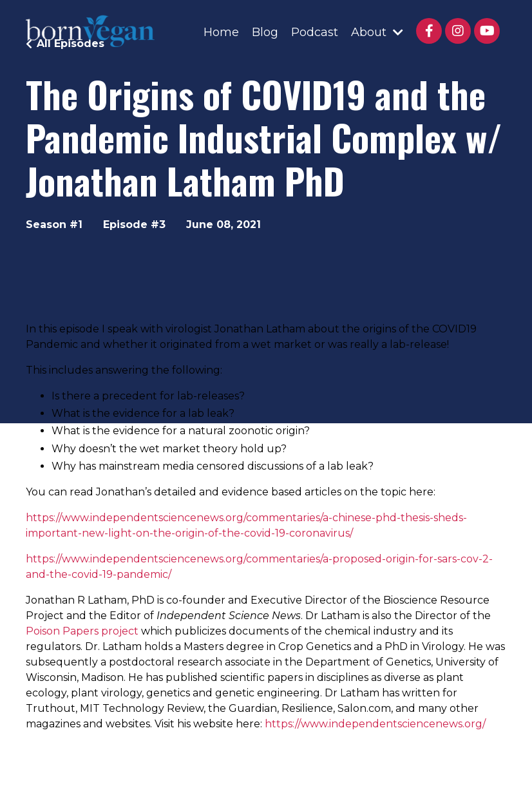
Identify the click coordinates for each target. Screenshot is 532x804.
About (377, 32)
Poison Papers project (82, 631)
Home (221, 32)
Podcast (315, 32)
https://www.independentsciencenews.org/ (375, 724)
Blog (265, 32)
